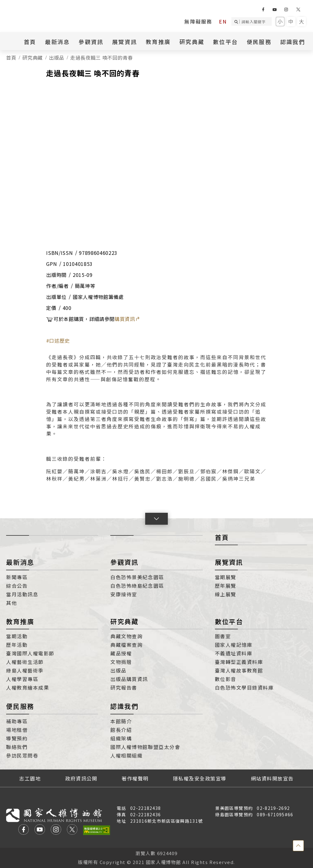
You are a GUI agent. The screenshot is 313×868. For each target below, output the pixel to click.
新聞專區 (17, 577)
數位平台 (225, 42)
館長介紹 (121, 730)
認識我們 (293, 42)
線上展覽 (226, 594)
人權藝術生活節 (25, 662)
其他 (11, 603)
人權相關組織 (126, 755)
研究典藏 (192, 42)
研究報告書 (124, 687)
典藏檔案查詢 (126, 645)
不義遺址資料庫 (234, 653)
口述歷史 (59, 341)
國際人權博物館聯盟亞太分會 (145, 747)
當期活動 (17, 636)
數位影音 (226, 679)
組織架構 (121, 738)
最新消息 (57, 42)
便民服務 (259, 42)
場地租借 (17, 730)
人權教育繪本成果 (28, 687)
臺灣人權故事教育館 (239, 670)
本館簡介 (121, 721)
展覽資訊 (125, 42)
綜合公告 (17, 586)
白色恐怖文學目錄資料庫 (244, 687)
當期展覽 (226, 577)
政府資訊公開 (81, 778)
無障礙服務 (198, 21)
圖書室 (223, 636)
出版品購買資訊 (129, 679)
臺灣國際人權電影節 (30, 653)
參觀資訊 (91, 42)
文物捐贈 (121, 662)
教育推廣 (158, 42)
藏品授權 (121, 653)
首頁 (30, 42)
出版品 (57, 58)
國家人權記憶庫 (234, 645)
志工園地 (30, 778)
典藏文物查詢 (126, 636)
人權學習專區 (22, 679)
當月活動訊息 (22, 594)
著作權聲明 (135, 778)
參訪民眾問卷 (22, 755)
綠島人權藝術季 (25, 670)
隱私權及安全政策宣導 (200, 778)
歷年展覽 (226, 586)
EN (223, 21)
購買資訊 (127, 319)
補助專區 (17, 721)
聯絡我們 (17, 747)
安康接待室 (124, 594)
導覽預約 (17, 738)
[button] (156, 519)
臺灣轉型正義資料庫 (239, 662)
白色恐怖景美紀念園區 (137, 577)
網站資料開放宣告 (272, 778)
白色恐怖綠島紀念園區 (137, 586)
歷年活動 (17, 645)
